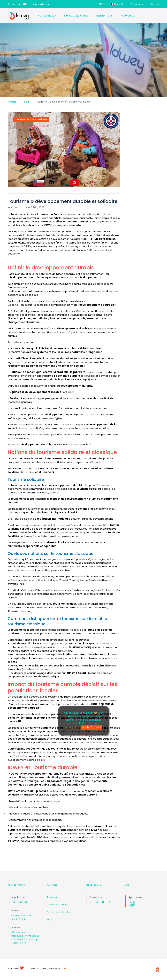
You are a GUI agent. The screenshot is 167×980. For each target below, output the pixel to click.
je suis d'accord (91, 727)
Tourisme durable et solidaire (31, 119)
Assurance (128, 16)
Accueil (12, 102)
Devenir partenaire (57, 905)
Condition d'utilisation (59, 912)
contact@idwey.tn (40, 4)
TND (102, 4)
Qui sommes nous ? (76, 16)
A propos (52, 897)
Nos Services (47, 16)
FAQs (50, 920)
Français (118, 4)
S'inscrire (155, 4)
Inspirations (104, 16)
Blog (26, 102)
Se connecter (138, 4)
